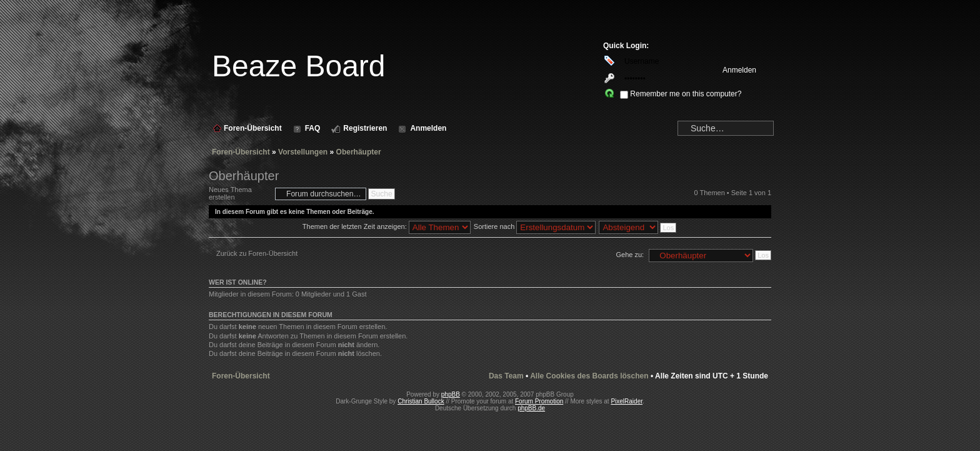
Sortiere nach (535, 226)
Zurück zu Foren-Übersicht (257, 253)
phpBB (451, 394)
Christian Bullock (421, 401)
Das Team (506, 376)
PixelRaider (627, 401)
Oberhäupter (359, 152)
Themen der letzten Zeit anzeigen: (387, 226)
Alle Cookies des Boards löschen (589, 376)
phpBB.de (531, 408)
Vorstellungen (303, 152)
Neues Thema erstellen (239, 194)
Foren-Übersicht (241, 152)
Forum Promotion (539, 401)
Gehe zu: (630, 255)
